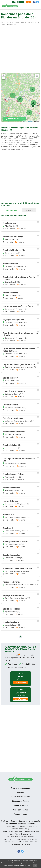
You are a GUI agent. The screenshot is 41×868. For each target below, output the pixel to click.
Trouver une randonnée (21, 788)
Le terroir (29, 210)
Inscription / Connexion (21, 797)
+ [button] (4, 75)
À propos (18, 2)
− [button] (4, 78)
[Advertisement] (20, 50)
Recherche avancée (16, 119)
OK (35, 866)
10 (20, 99)
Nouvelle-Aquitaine (27, 22)
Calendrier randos (20, 806)
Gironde (37, 22)
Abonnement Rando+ (21, 801)
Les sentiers (12, 210)
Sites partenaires (21, 810)
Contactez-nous (21, 814)
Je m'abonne (21, 683)
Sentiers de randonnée (11, 22)
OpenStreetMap (29, 121)
